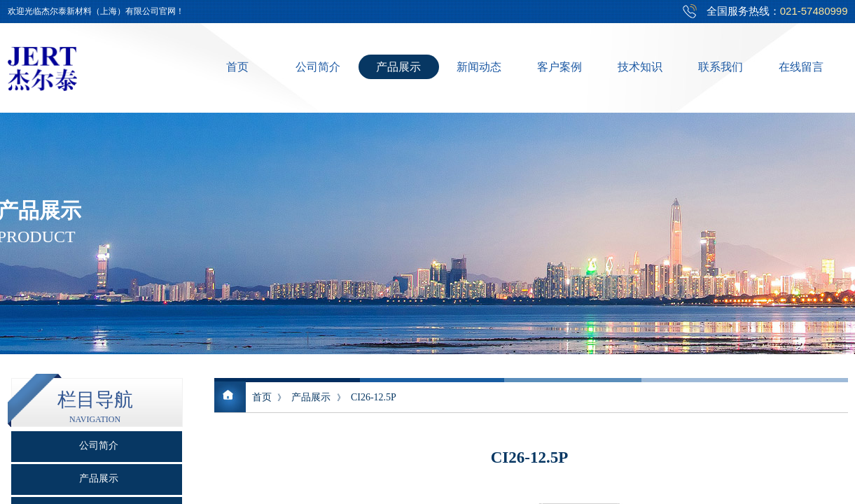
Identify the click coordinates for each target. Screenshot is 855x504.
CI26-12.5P (374, 397)
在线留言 (801, 67)
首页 (237, 67)
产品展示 (398, 67)
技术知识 (640, 67)
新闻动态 (479, 67)
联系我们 (721, 67)
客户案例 (559, 67)
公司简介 (318, 67)
